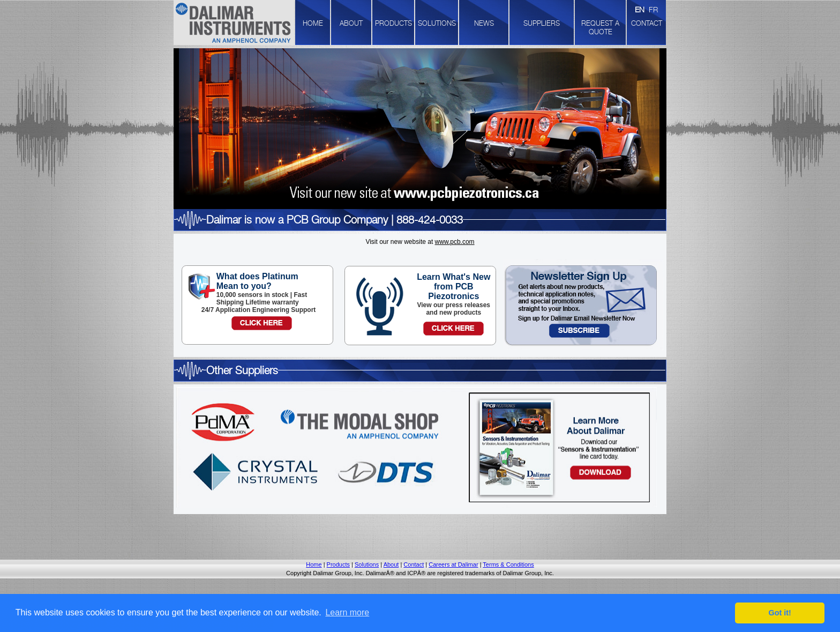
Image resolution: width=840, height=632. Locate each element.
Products (338, 564)
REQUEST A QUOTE (600, 27)
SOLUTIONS (437, 23)
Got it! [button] (780, 613)
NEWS (484, 23)
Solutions (367, 564)
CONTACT (647, 23)
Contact (414, 564)
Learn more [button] (347, 612)
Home (314, 564)
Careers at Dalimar (453, 564)
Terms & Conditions (508, 564)
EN (640, 9)
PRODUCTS (393, 23)
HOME (313, 23)
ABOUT (351, 23)
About (391, 564)
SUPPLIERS (542, 23)
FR (653, 9)
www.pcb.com (455, 242)
